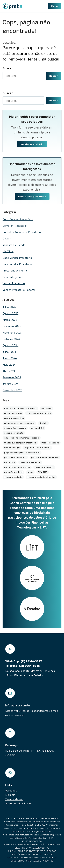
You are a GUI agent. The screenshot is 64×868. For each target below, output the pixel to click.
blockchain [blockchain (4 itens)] (47, 408)
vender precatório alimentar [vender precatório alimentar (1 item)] (41, 477)
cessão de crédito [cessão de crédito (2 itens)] (13, 413)
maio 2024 (9, 365)
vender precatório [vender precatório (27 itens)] (13, 477)
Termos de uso (14, 799)
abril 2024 (9, 371)
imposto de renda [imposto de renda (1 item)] (50, 443)
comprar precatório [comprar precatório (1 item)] (14, 418)
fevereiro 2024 (12, 377)
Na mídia (8, 251)
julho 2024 (9, 352)
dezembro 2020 (12, 390)
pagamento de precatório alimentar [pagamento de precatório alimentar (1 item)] (22, 452)
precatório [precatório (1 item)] (10, 462)
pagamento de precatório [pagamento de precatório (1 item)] (37, 447)
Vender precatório (32, 144)
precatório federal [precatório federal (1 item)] (13, 472)
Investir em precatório (32, 196)
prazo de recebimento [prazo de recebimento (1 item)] (15, 457)
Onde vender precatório (17, 258)
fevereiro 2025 (12, 326)
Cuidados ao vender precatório (22, 232)
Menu (54, 6)
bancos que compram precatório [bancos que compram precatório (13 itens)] (20, 408)
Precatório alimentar (15, 270)
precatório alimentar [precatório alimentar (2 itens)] (30, 462)
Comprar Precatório (15, 226)
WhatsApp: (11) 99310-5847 (24, 661)
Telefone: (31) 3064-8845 (23, 666)
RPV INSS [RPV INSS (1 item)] (43, 472)
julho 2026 (9, 307)
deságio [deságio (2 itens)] (43, 423)
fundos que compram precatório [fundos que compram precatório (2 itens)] (20, 443)
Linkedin (10, 795)
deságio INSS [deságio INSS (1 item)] (37, 428)
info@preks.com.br (18, 705)
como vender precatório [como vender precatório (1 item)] (39, 413)
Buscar (54, 76)
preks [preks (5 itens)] (30, 472)
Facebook (11, 790)
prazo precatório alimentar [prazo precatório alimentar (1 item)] (45, 457)
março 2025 (10, 320)
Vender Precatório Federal (19, 290)
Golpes (7, 238)
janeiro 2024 (10, 384)
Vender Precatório (14, 283)
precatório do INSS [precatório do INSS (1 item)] (44, 467)
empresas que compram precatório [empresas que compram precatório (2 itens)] (22, 438)
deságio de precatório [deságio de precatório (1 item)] (15, 428)
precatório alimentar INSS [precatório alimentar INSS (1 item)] (17, 467)
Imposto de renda (14, 245)
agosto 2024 (10, 345)
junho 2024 (10, 358)
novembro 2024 (12, 333)
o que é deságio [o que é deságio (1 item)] (12, 447)
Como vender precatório (18, 219)
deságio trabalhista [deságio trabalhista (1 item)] (14, 433)
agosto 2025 (10, 313)
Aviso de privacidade (18, 803)
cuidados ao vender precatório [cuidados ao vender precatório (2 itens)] (19, 423)
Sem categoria (12, 277)
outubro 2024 (11, 339)
